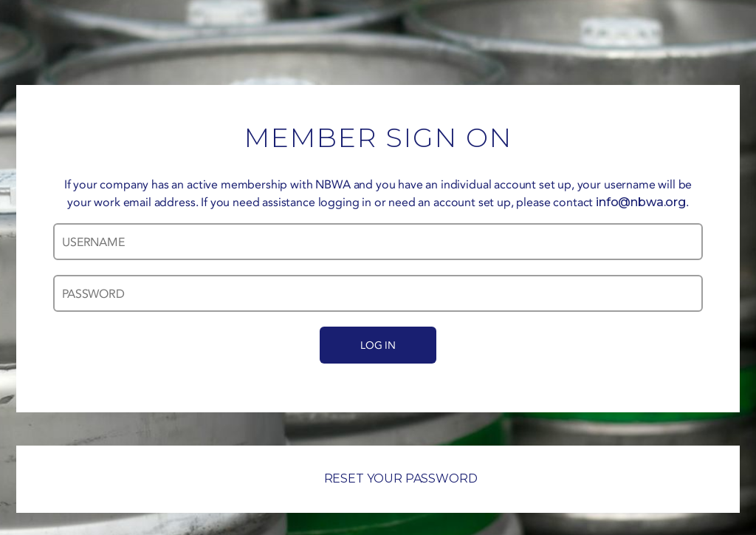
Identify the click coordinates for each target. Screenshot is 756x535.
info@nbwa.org (641, 202)
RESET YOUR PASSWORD (378, 478)
